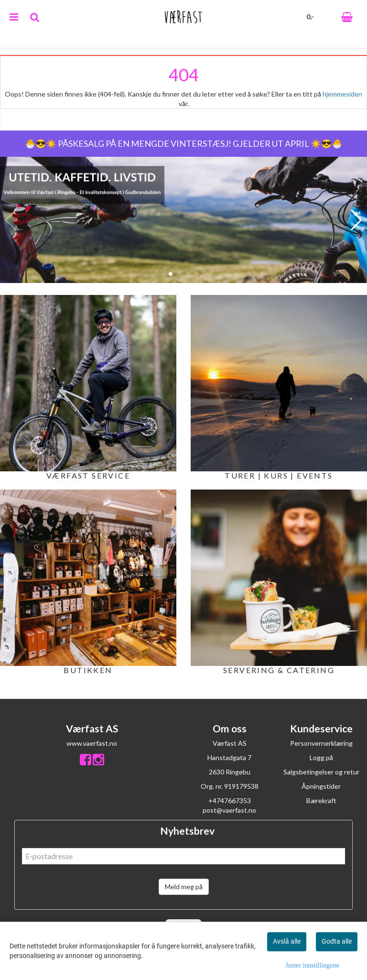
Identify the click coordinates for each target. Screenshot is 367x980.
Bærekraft (321, 800)
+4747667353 (230, 800)
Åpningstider (321, 786)
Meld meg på (184, 887)
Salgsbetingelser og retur (321, 772)
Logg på (321, 757)
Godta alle (337, 941)
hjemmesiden (342, 94)
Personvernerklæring (321, 743)
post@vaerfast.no (229, 810)
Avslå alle (287, 941)
